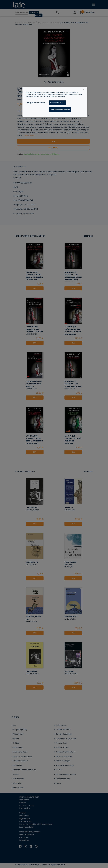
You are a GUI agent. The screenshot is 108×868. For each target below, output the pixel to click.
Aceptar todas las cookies (60, 110)
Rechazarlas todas (57, 103)
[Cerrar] (84, 90)
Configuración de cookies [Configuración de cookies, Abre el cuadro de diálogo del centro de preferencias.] (36, 103)
